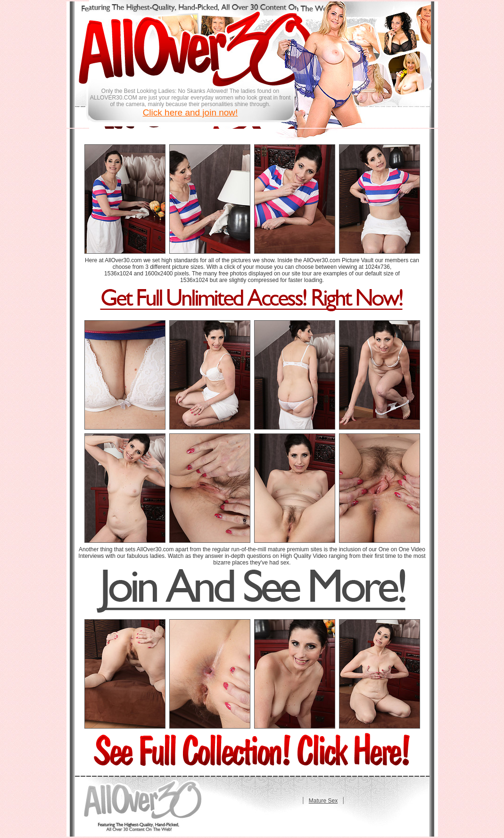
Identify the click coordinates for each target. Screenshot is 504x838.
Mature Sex (323, 801)
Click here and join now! (190, 112)
